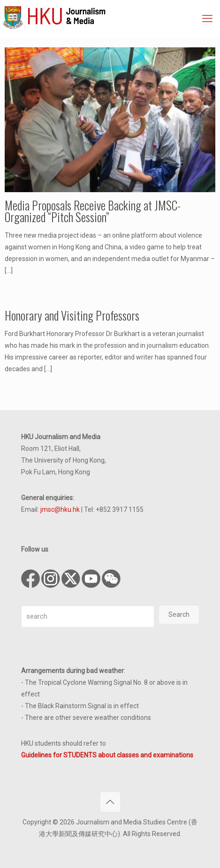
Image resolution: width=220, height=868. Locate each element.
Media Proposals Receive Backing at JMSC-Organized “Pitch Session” (93, 211)
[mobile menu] (207, 19)
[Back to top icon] (110, 802)
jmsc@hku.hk (60, 509)
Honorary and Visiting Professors (72, 315)
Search (179, 614)
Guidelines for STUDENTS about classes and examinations (107, 755)
